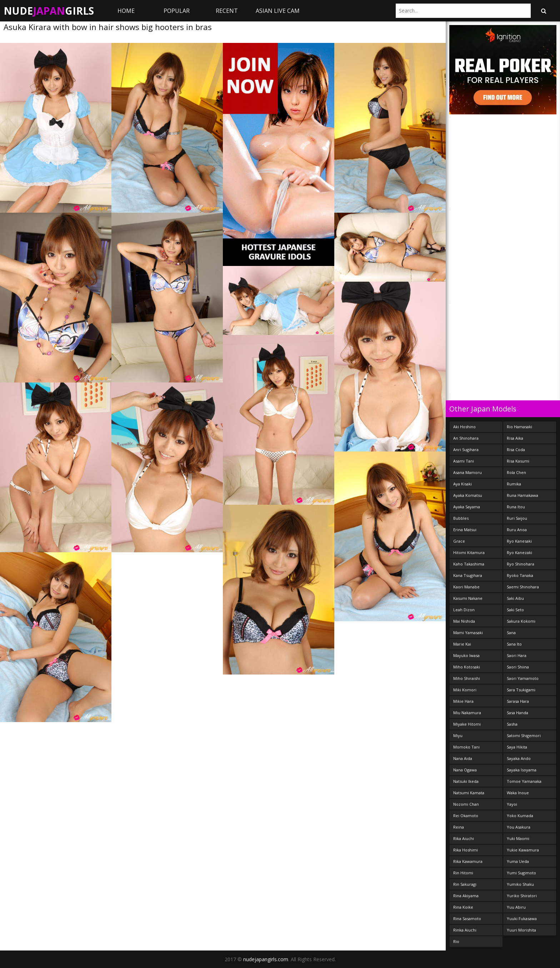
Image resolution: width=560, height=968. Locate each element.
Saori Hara (517, 655)
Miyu (458, 735)
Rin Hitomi (463, 873)
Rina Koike (463, 907)
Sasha (512, 724)
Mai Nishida (464, 621)
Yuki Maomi (518, 838)
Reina (459, 827)
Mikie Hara (463, 701)
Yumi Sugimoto (521, 873)
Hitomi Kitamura (469, 552)
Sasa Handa (517, 713)
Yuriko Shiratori (522, 896)
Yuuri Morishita (521, 930)
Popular (177, 11)
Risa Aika (515, 438)
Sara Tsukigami (521, 690)
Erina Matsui (465, 530)
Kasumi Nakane (468, 598)
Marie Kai (462, 644)
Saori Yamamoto (523, 678)
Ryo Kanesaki (519, 541)
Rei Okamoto (466, 816)
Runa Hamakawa (522, 495)
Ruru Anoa (517, 530)
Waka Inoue (518, 793)
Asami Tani (464, 461)
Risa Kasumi (518, 461)
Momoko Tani (466, 747)
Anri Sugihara (466, 450)
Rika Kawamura (468, 861)
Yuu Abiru (516, 907)
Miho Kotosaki (467, 667)
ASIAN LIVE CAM (278, 11)
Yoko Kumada (520, 816)
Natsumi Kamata (469, 793)
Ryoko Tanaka (520, 575)
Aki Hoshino (464, 427)
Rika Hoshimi (466, 850)
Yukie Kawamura (523, 850)
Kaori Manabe (466, 587)
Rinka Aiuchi (465, 930)
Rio (456, 941)
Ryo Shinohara (521, 564)
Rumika (514, 484)
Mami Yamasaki (468, 633)
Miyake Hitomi (467, 724)
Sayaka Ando (519, 758)
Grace (459, 541)
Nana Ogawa (465, 770)
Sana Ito (514, 644)
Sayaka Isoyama (522, 770)
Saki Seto (515, 610)
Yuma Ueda (518, 861)
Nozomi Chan (466, 804)
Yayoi (512, 804)
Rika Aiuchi (464, 838)
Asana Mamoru (467, 472)
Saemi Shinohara (523, 587)
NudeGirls (49, 11)
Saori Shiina (518, 667)
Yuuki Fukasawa (522, 918)
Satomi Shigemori (524, 735)
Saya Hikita (517, 747)
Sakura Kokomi (521, 621)
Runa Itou (516, 507)
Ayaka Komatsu (468, 495)
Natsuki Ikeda (466, 781)
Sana (511, 633)
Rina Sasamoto (467, 918)
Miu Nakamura (467, 713)
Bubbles (461, 518)
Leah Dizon (464, 610)
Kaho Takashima (469, 564)
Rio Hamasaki (519, 427)
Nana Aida (463, 758)
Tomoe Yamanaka (524, 781)
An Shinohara (466, 438)
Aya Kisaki (462, 484)
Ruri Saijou (517, 518)
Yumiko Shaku (520, 884)
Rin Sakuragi (465, 884)
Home (126, 11)
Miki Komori (465, 690)
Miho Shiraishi (467, 678)
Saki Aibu (515, 598)
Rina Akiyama (466, 896)
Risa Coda (516, 450)
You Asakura (519, 827)
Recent (227, 11)
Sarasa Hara (518, 701)
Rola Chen (516, 472)
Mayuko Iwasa (466, 655)
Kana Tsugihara (468, 575)
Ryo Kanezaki (519, 552)
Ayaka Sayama (467, 507)
